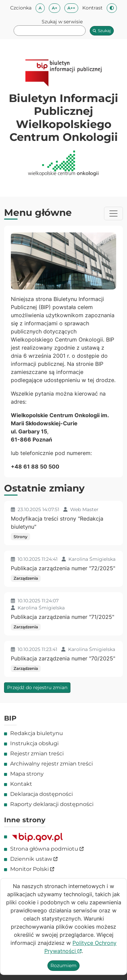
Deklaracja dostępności (41, 794)
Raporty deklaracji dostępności (52, 804)
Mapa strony (27, 774)
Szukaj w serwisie (62, 22)
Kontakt (21, 784)
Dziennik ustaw (34, 859)
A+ (56, 8)
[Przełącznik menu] (113, 213)
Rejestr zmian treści (37, 753)
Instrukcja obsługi (34, 743)
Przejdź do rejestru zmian (37, 687)
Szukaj (102, 31)
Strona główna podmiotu (47, 849)
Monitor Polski (32, 869)
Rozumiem (63, 965)
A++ (73, 8)
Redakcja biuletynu (37, 733)
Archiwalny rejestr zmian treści (51, 764)
